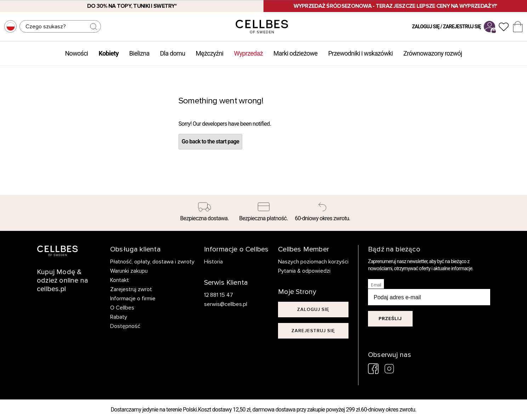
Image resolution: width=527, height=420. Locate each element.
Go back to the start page (210, 141)
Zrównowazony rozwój (433, 53)
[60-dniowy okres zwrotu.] (322, 213)
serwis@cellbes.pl (226, 304)
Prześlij (390, 319)
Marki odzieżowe (295, 53)
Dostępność (125, 326)
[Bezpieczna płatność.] (264, 213)
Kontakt (120, 280)
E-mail (376, 285)
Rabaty (119, 317)
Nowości (76, 53)
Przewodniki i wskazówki (360, 53)
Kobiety (109, 53)
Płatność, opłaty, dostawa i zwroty (152, 262)
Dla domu (173, 53)
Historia (213, 262)
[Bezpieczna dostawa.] (205, 213)
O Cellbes (122, 308)
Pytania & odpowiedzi (304, 271)
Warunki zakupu (129, 271)
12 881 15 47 (219, 295)
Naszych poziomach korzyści (313, 262)
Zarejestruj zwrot (131, 289)
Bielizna (139, 53)
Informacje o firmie (133, 299)
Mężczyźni (210, 53)
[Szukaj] (60, 26)
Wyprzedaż (248, 53)
